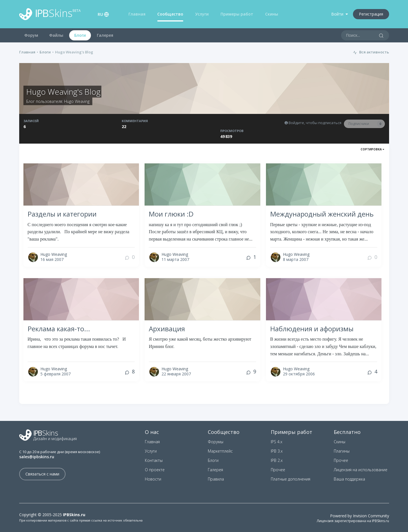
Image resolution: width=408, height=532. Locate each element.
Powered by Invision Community (360, 516)
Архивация (167, 329)
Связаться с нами (42, 474)
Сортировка (372, 149)
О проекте (155, 470)
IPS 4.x (277, 442)
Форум (31, 35)
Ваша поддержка (349, 479)
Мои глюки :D (171, 214)
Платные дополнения (291, 479)
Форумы (216, 442)
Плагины (342, 451)
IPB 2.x (277, 460)
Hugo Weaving (77, 101)
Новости (153, 479)
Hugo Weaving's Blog (63, 92)
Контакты (154, 460)
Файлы (56, 35)
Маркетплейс (220, 451)
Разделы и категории (62, 214)
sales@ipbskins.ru (37, 457)
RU (100, 14)
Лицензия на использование (361, 470)
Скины (272, 14)
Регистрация (371, 14)
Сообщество (170, 14)
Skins (50, 14)
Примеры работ (237, 14)
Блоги (80, 35)
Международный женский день (322, 214)
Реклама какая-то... (59, 329)
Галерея (105, 35)
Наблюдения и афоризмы (312, 329)
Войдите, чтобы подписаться (315, 123)
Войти (340, 14)
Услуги (202, 14)
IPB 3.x (277, 451)
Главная (137, 14)
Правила (216, 479)
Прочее (278, 470)
